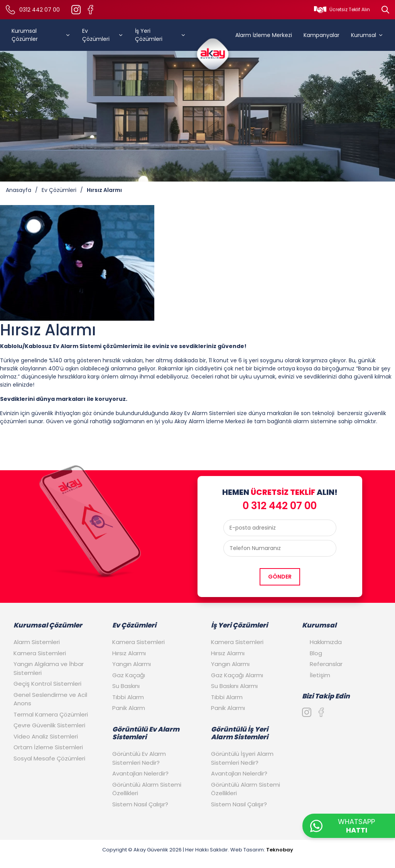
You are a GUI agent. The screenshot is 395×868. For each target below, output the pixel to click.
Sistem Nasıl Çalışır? (140, 804)
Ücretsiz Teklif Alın (350, 9)
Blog (316, 653)
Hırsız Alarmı (104, 190)
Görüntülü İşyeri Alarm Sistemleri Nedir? (242, 758)
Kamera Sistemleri (40, 653)
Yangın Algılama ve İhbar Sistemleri (49, 668)
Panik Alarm (129, 708)
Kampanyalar (322, 35)
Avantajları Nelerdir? (140, 773)
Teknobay (280, 850)
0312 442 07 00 (40, 10)
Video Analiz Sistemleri (46, 736)
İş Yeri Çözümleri (160, 35)
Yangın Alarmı (132, 664)
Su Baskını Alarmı (234, 686)
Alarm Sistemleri (37, 642)
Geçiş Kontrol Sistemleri (47, 684)
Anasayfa (19, 190)
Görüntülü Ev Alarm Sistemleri (146, 733)
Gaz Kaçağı (129, 675)
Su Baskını (126, 686)
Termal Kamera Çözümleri (51, 714)
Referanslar (326, 664)
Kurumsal (367, 35)
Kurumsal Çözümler (41, 35)
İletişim (320, 675)
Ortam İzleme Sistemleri (48, 747)
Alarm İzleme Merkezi (264, 35)
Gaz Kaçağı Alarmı (237, 675)
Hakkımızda (326, 642)
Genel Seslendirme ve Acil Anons (50, 699)
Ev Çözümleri (103, 35)
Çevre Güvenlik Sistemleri (49, 725)
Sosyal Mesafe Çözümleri (49, 758)
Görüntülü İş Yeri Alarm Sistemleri (240, 733)
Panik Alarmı (228, 708)
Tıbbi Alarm (128, 697)
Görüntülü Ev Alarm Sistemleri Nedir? (139, 758)
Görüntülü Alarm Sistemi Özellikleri (147, 789)
